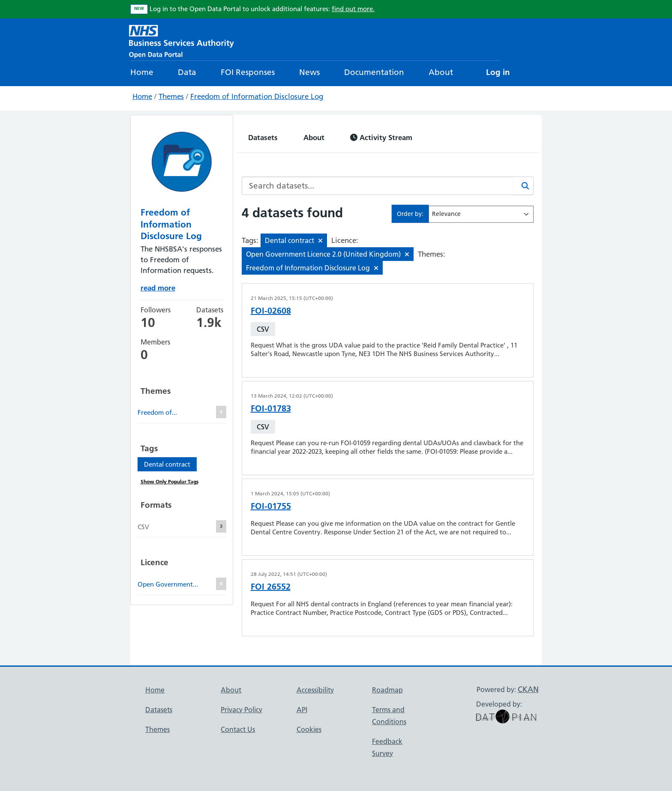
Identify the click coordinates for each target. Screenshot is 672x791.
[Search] (523, 186)
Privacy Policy (241, 710)
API (302, 710)
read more (158, 288)
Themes (171, 96)
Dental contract (167, 464)
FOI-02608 (271, 311)
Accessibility (315, 690)
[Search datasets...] (378, 186)
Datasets (263, 137)
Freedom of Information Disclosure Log (257, 96)
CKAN (528, 689)
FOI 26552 (271, 587)
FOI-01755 (271, 506)
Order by (409, 214)
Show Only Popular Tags (169, 481)
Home (142, 72)
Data (187, 72)
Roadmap (387, 690)
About (441, 72)
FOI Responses (248, 72)
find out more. (353, 9)
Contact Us (238, 729)
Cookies (309, 729)
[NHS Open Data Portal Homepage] (181, 40)
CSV (263, 329)
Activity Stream (381, 137)
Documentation (374, 72)
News (309, 72)
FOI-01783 (271, 408)
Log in (498, 72)
